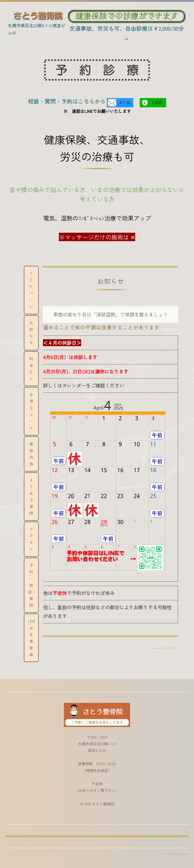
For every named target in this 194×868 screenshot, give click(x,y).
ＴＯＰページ (31, 290)
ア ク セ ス (33, 539)
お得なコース (31, 411)
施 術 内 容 (33, 454)
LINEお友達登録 (32, 638)
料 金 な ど (33, 369)
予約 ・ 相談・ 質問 (32, 585)
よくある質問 (31, 496)
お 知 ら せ (33, 333)
